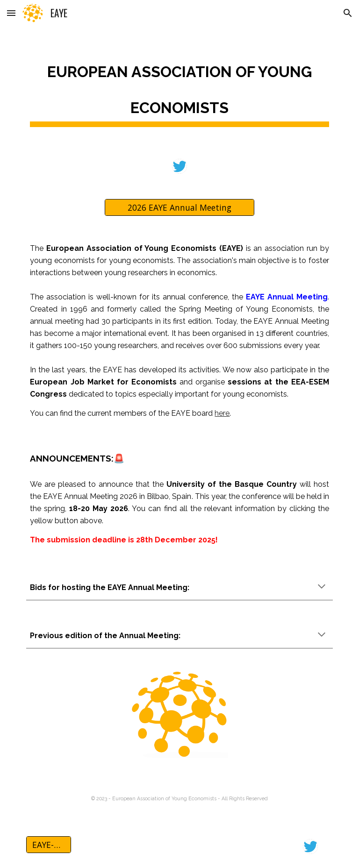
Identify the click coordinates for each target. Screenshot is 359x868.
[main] (179, 86)
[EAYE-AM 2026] (48, 845)
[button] (11, 13)
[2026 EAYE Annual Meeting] (179, 207)
